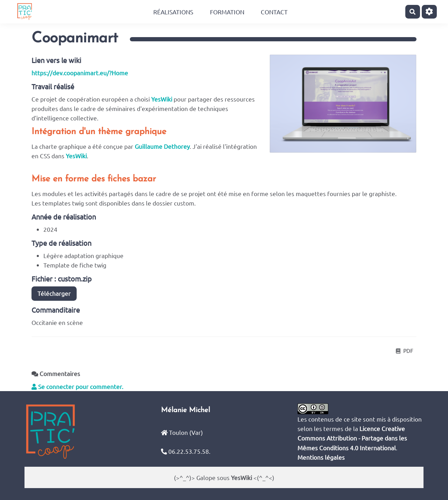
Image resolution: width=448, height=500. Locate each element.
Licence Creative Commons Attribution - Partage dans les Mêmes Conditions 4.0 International (352, 438)
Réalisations (173, 12)
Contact (274, 12)
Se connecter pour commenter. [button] (77, 386)
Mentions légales (321, 457)
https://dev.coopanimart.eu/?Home (80, 73)
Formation (227, 12)
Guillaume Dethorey (162, 146)
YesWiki (162, 99)
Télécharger (54, 293)
